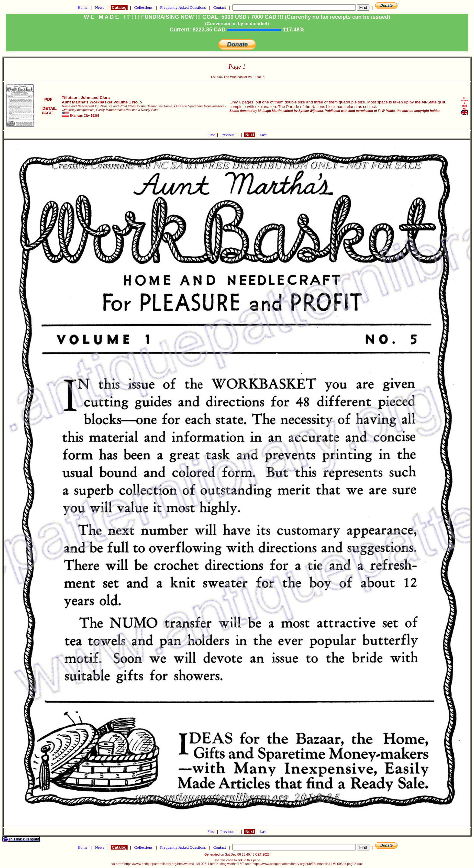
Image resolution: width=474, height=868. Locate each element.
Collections (143, 7)
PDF (48, 99)
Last (263, 135)
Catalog (119, 7)
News (100, 7)
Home (82, 7)
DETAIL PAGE (49, 111)
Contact (219, 7)
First (212, 135)
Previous (228, 135)
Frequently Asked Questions (183, 7)
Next (250, 135)
